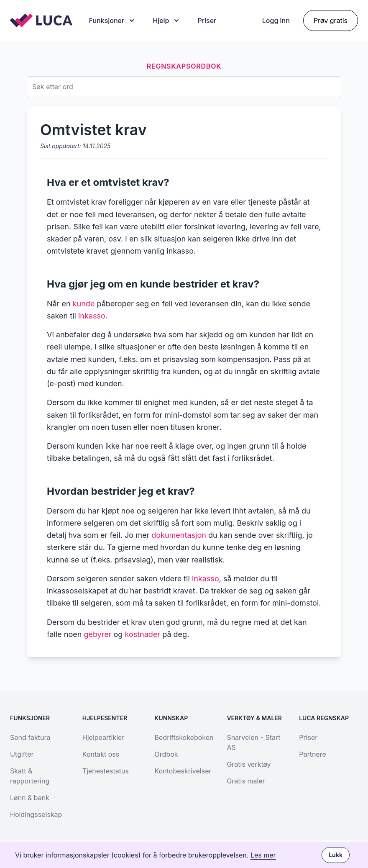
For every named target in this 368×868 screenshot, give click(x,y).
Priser (207, 21)
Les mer (263, 855)
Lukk (336, 855)
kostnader (142, 634)
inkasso (92, 316)
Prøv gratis (331, 21)
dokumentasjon (179, 535)
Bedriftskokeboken (184, 737)
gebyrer (97, 634)
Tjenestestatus (106, 771)
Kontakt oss (101, 754)
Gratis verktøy (249, 764)
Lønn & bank (30, 798)
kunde (84, 304)
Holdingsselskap (36, 814)
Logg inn (276, 21)
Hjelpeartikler (103, 737)
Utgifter (22, 754)
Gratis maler (246, 781)
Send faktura (30, 737)
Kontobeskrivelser (183, 771)
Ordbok (166, 754)
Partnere (313, 754)
